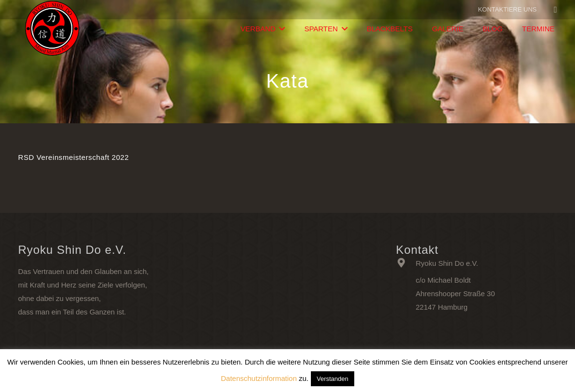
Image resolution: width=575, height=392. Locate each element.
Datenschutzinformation (259, 378)
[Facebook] (556, 10)
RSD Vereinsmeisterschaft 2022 (74, 157)
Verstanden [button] (333, 379)
